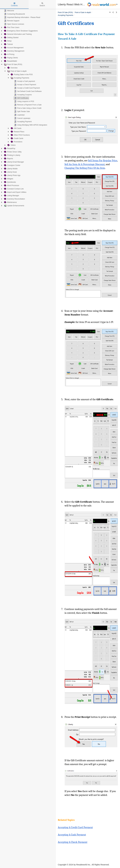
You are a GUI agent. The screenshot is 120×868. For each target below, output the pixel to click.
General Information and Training (18, 34)
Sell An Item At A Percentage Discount (85, 164)
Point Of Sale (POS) (13, 64)
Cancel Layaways (22, 118)
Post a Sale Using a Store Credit (27, 108)
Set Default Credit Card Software (28, 91)
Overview (12, 68)
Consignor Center (12, 165)
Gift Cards (16, 128)
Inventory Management (14, 51)
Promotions (16, 142)
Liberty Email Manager (14, 162)
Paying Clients (11, 58)
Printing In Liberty (12, 155)
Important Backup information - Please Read (22, 17)
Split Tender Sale (22, 112)
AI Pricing (9, 54)
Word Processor (11, 185)
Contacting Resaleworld (14, 14)
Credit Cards (17, 138)
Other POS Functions (20, 135)
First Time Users (11, 27)
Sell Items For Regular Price (103, 161)
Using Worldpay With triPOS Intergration (30, 125)
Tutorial (8, 44)
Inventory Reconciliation (14, 199)
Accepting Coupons (23, 95)
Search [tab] (42, 4)
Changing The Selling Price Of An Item (85, 168)
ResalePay (9, 148)
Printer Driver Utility (13, 152)
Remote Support (11, 21)
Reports (8, 159)
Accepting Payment (23, 122)
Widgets (8, 179)
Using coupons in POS (24, 101)
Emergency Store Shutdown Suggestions (21, 31)
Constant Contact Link (14, 189)
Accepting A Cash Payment (72, 835)
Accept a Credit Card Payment (27, 88)
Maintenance (10, 202)
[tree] (28, 108)
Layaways (19, 115)
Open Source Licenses (14, 24)
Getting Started (11, 38)
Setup (7, 41)
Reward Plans (17, 132)
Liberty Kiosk (10, 172)
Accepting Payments (20, 78)
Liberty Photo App (12, 175)
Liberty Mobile (11, 169)
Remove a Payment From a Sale (28, 105)
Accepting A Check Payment (73, 842)
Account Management (13, 48)
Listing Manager (11, 196)
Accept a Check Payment (25, 85)
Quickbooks (10, 182)
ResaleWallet (10, 61)
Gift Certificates (21, 98)
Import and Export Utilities (15, 192)
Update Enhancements (14, 206)
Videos (11, 145)
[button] (110, 12)
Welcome (9, 11)
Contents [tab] (14, 4)
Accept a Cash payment (24, 81)
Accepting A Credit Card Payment (75, 827)
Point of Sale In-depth (17, 71)
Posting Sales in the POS (21, 75)
